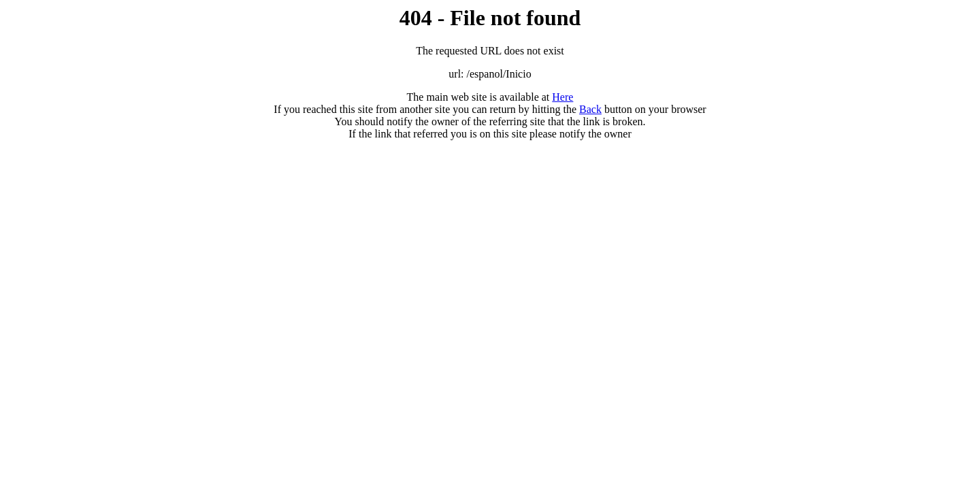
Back (590, 109)
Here (562, 97)
